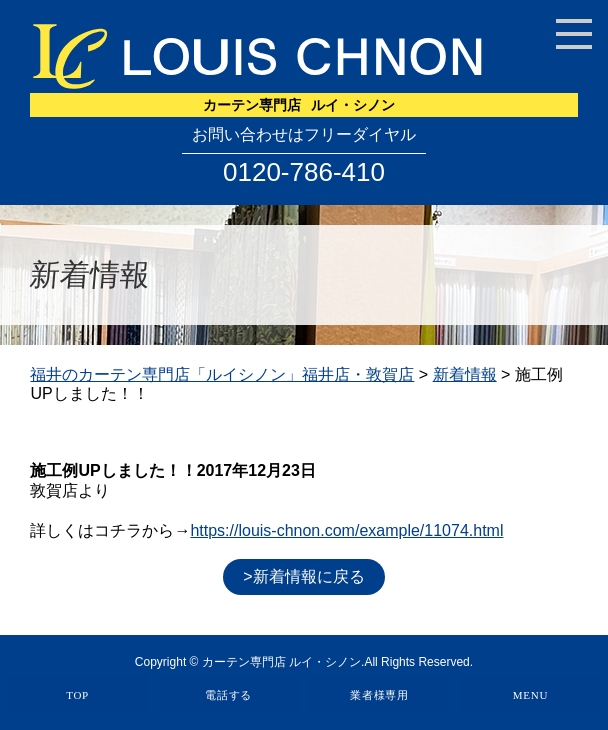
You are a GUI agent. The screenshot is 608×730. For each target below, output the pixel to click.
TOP (77, 695)
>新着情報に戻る (303, 576)
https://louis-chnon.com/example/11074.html (346, 530)
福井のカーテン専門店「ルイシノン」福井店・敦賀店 (222, 374)
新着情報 (465, 374)
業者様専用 (379, 695)
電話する (228, 695)
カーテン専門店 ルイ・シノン (281, 662)
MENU (530, 695)
